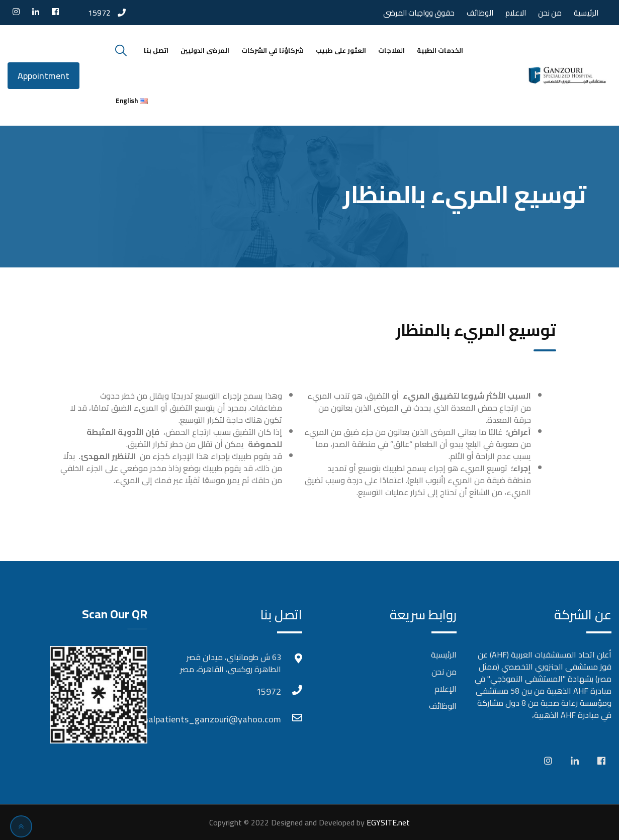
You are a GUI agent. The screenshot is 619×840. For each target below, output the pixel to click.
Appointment (43, 76)
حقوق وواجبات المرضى (419, 13)
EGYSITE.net (387, 822)
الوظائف (480, 13)
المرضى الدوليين (205, 50)
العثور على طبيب (341, 50)
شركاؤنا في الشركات (273, 50)
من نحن (550, 13)
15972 (99, 13)
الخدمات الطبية (440, 50)
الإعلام (446, 689)
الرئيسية (586, 13)
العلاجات (391, 50)
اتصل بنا (156, 50)
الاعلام (516, 13)
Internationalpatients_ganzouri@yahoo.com (271, 719)
